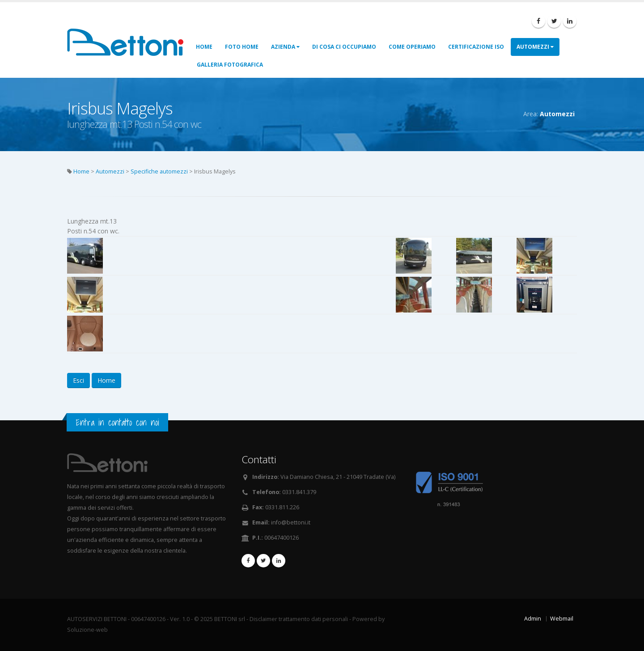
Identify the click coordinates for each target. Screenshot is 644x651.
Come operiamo (412, 47)
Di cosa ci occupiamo (344, 47)
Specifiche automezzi (159, 171)
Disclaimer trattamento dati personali (299, 619)
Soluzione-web (87, 630)
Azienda (285, 47)
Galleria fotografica (230, 65)
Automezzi (535, 47)
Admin (533, 619)
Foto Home (242, 47)
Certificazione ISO (476, 47)
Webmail (562, 619)
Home (204, 47)
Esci (78, 380)
